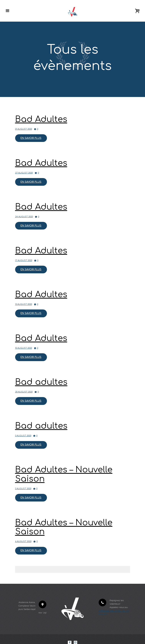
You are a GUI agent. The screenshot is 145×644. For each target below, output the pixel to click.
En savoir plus (30, 137)
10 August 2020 (23, 342)
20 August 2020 (23, 385)
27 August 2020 (23, 171)
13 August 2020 (23, 300)
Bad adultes (40, 376)
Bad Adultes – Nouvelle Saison (62, 466)
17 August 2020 (23, 257)
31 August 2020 (23, 128)
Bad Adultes (40, 119)
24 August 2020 (23, 214)
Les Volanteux (57, 639)
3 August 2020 (23, 428)
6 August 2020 (23, 531)
